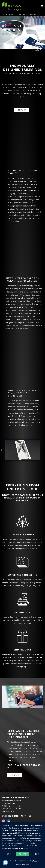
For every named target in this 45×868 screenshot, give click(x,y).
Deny (9, 854)
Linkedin (9, 821)
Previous (2, 450)
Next (43, 450)
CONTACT (22, 110)
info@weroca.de (8, 811)
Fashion (22, 14)
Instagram (4, 821)
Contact (15, 775)
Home (3, 15)
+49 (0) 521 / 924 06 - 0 (11, 806)
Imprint (18, 865)
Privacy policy (25, 865)
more (36, 854)
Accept (22, 854)
